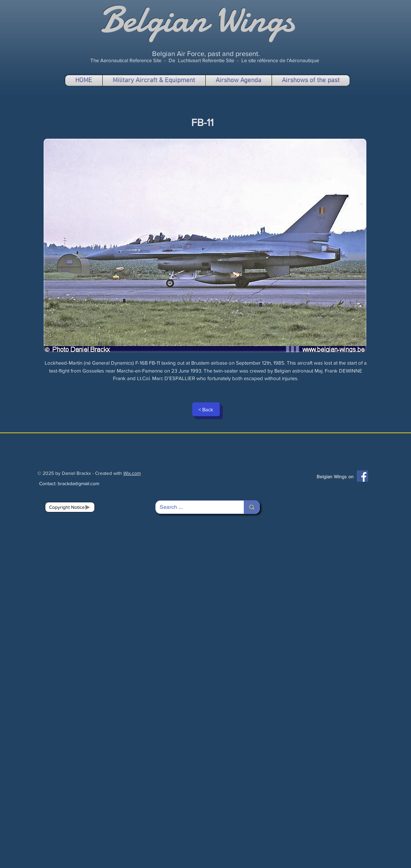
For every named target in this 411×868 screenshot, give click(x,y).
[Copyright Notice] (70, 507)
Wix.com (132, 473)
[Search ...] (195, 507)
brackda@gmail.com (78, 483)
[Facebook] (362, 476)
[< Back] (206, 409)
